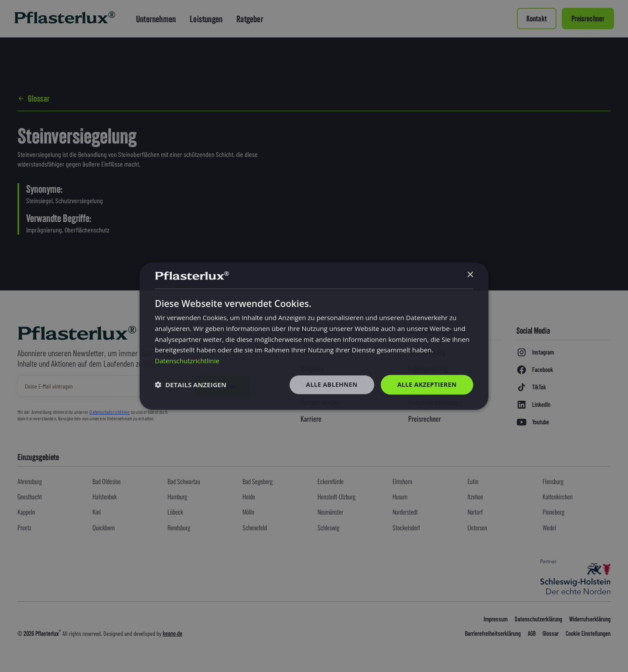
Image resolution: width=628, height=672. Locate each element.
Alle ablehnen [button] (332, 384)
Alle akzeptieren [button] (427, 384)
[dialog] (314, 336)
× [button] (470, 275)
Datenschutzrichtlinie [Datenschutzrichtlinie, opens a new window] (187, 361)
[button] (191, 385)
